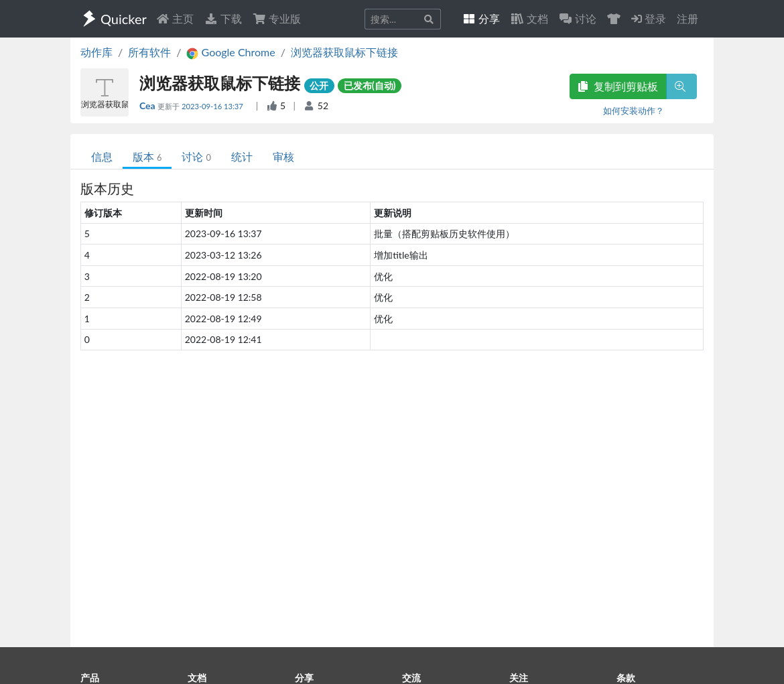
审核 (283, 156)
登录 (649, 18)
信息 (102, 156)
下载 (223, 18)
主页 (175, 18)
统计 (242, 156)
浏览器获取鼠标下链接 (344, 52)
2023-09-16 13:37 (213, 106)
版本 (147, 156)
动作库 (96, 52)
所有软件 (149, 52)
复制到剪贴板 (618, 86)
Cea (148, 106)
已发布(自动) (370, 85)
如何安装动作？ (634, 111)
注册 (688, 18)
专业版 (277, 18)
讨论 (196, 156)
